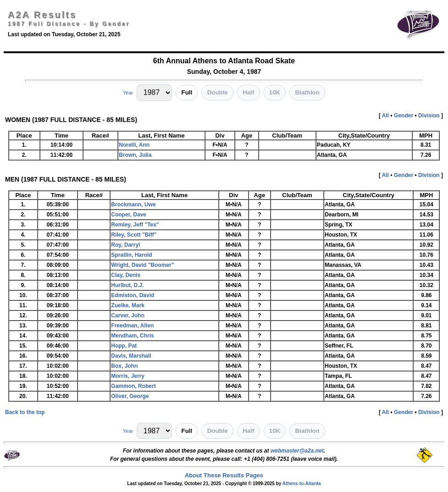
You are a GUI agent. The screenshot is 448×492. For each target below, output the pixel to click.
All (385, 116)
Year (128, 93)
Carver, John (128, 315)
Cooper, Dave (129, 215)
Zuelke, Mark (128, 305)
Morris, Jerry (128, 376)
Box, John (124, 366)
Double (218, 92)
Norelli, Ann (134, 145)
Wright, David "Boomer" (142, 265)
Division (429, 116)
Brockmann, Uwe (133, 205)
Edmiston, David (133, 295)
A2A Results (42, 15)
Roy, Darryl (125, 245)
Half (248, 92)
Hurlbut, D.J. (127, 285)
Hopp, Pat (124, 346)
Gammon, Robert (133, 386)
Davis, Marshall (131, 356)
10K (275, 92)
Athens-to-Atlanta (302, 484)
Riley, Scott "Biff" (134, 235)
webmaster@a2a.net (297, 451)
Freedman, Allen (132, 326)
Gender (404, 116)
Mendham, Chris (132, 336)
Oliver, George (130, 396)
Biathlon (307, 92)
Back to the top (25, 412)
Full (187, 92)
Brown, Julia (135, 155)
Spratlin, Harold (131, 255)
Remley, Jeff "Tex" (135, 225)
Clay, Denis (126, 275)
